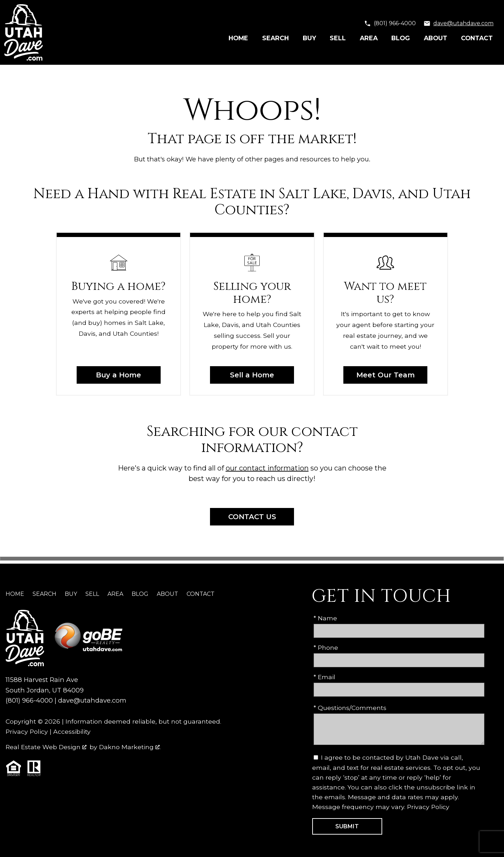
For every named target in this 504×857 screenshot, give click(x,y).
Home (238, 38)
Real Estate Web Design (46, 747)
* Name (325, 618)
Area (369, 38)
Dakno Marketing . (130, 747)
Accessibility (72, 731)
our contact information (267, 468)
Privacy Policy (27, 731)
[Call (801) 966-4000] (390, 23)
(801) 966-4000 (29, 700)
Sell (338, 38)
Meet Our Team (386, 375)
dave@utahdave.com (92, 700)
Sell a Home (252, 375)
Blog (401, 38)
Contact (477, 38)
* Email (324, 677)
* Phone (326, 647)
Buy (309, 38)
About (436, 38)
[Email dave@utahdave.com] (458, 23)
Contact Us (252, 517)
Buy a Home (118, 375)
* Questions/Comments (350, 708)
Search (275, 38)
